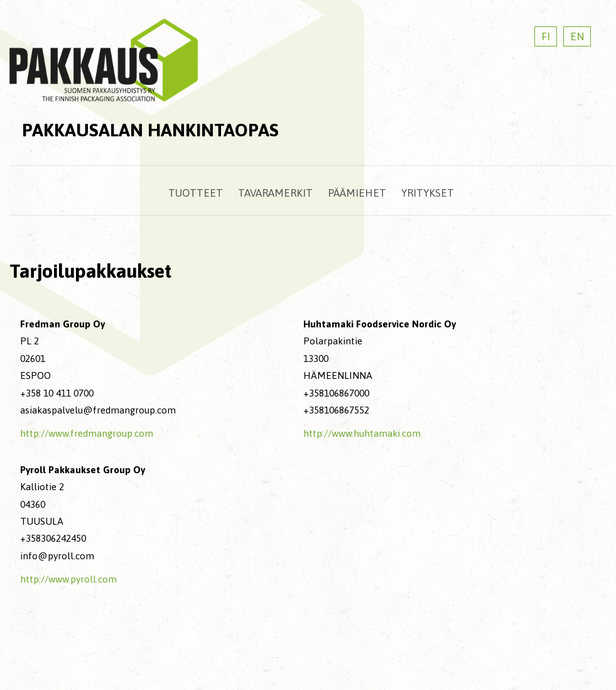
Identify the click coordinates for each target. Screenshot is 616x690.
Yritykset (428, 193)
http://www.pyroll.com (68, 579)
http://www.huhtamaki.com (362, 433)
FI (546, 36)
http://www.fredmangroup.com (87, 433)
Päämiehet (357, 193)
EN (577, 36)
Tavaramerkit (275, 193)
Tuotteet (196, 193)
